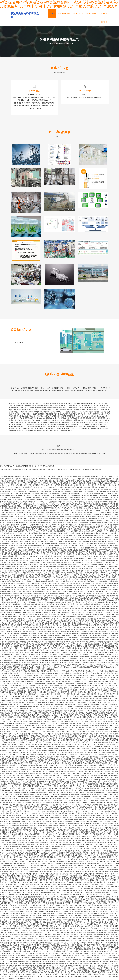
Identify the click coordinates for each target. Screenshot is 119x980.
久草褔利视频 (5, 918)
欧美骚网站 (13, 615)
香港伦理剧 (109, 530)
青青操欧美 (18, 816)
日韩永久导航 (87, 916)
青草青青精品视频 (95, 962)
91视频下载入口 (9, 849)
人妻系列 (107, 519)
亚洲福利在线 (19, 799)
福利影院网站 (26, 511)
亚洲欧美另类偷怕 (24, 962)
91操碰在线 (81, 484)
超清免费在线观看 (75, 722)
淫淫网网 (115, 538)
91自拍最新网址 (7, 502)
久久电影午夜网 (87, 722)
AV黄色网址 (79, 697)
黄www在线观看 (62, 741)
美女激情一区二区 (9, 682)
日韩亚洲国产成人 (34, 672)
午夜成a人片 (96, 925)
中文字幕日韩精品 (69, 920)
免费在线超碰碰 (57, 837)
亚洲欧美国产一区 (113, 688)
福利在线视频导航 (94, 632)
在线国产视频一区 (71, 705)
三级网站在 (12, 718)
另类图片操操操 (73, 973)
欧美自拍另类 (102, 931)
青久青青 (85, 613)
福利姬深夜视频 (89, 701)
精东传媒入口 (42, 498)
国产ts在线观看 (83, 607)
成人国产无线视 (8, 592)
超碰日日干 (42, 960)
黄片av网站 (14, 764)
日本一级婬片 (27, 481)
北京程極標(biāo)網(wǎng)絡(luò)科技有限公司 (84, 423)
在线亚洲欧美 (47, 822)
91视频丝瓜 (85, 803)
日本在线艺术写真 (110, 906)
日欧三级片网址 (89, 843)
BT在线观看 (100, 897)
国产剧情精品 (111, 481)
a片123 (98, 588)
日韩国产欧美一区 (112, 916)
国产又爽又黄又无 (42, 538)
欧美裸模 (108, 492)
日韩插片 (11, 839)
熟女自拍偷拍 (18, 567)
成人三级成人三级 (108, 521)
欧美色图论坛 (75, 517)
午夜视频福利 (45, 927)
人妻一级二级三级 (83, 772)
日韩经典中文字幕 (113, 682)
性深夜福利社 (9, 799)
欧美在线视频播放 (44, 609)
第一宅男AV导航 (13, 931)
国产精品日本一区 (41, 791)
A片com (13, 628)
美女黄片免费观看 (65, 619)
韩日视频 (36, 559)
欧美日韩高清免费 (38, 599)
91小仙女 (6, 927)
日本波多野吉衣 (50, 569)
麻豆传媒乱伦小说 (63, 736)
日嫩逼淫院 (45, 736)
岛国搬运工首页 (89, 571)
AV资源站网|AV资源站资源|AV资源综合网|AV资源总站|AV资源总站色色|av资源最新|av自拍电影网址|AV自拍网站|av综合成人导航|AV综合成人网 (47, 470)
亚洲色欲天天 (15, 498)
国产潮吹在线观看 (83, 730)
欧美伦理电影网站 (37, 515)
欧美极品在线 (26, 902)
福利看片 (38, 674)
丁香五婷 (33, 826)
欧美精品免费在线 (24, 979)
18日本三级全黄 (56, 626)
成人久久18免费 (18, 810)
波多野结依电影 (58, 492)
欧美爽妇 (56, 674)
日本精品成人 (64, 937)
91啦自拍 (71, 816)
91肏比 (15, 617)
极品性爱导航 (89, 523)
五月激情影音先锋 (70, 910)
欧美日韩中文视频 (24, 874)
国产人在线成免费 (17, 494)
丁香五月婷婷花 (69, 711)
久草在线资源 (79, 931)
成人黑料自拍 (99, 580)
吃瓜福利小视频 (42, 521)
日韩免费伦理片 (78, 954)
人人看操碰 (99, 532)
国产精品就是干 (95, 895)
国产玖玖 (6, 630)
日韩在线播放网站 (97, 745)
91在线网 (88, 927)
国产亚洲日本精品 (45, 893)
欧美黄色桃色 (84, 778)
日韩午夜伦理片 (54, 686)
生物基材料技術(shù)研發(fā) (45, 454)
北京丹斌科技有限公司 (34, 412)
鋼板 (28, 425)
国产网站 (26, 532)
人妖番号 (60, 879)
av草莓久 (47, 977)
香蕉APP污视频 (20, 557)
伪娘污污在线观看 (39, 968)
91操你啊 (50, 810)
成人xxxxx (9, 603)
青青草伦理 (56, 935)
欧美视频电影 (37, 642)
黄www (3, 933)
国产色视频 (71, 594)
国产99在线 (27, 789)
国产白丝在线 (47, 935)
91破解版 (26, 816)
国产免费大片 (15, 634)
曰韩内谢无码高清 (55, 764)
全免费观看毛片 (12, 966)
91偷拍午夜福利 (86, 695)
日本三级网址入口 (98, 707)
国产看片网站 (108, 851)
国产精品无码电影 (57, 486)
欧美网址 (45, 866)
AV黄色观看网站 (55, 515)
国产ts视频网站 (82, 567)
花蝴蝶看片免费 (22, 486)
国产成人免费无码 (99, 546)
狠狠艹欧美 (59, 768)
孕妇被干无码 (68, 916)
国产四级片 (102, 762)
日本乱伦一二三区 (59, 672)
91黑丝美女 (34, 734)
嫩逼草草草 (22, 845)
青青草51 (11, 607)
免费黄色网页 (105, 847)
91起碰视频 (99, 805)
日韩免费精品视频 (74, 634)
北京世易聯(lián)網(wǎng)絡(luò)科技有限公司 (54, 423)
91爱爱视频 (67, 517)
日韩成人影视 (11, 507)
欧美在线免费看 (26, 540)
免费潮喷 (45, 519)
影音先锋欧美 (106, 690)
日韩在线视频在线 (54, 749)
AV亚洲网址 (90, 542)
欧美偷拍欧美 (33, 960)
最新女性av (93, 693)
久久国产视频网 (33, 762)
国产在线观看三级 (21, 839)
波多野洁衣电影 (100, 732)
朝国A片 (26, 734)
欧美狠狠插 (25, 569)
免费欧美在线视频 (31, 803)
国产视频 (96, 640)
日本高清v (84, 634)
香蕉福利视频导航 (76, 854)
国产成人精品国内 (69, 728)
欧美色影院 (17, 793)
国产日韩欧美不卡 (111, 891)
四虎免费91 (89, 507)
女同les (45, 847)
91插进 (76, 778)
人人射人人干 (31, 709)
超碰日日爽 (38, 906)
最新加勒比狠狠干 (100, 793)
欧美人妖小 (75, 693)
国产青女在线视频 (42, 814)
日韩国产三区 (107, 962)
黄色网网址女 (77, 534)
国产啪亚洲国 (81, 599)
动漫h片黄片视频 (57, 916)
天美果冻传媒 (89, 557)
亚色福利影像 (109, 885)
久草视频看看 (33, 741)
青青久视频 (27, 567)
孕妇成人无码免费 (20, 824)
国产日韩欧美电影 (67, 511)
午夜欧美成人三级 (46, 707)
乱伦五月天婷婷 (86, 601)
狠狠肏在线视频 (79, 718)
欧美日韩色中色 (104, 950)
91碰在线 (102, 492)
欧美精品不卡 (104, 734)
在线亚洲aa (100, 730)
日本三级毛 (93, 828)
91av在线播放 (33, 553)
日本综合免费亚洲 (6, 793)
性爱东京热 (81, 546)
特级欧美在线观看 (81, 513)
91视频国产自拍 (45, 523)
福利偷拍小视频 (87, 477)
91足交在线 (74, 736)
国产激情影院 (91, 678)
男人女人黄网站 (107, 958)
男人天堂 (92, 588)
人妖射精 (108, 494)
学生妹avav (10, 559)
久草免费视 (114, 950)
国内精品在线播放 (86, 943)
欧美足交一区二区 (85, 498)
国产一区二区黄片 (103, 573)
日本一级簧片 (40, 693)
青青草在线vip (114, 945)
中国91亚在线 (40, 701)
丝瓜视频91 (65, 803)
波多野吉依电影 (86, 925)
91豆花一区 (15, 833)
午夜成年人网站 (77, 628)
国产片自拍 (74, 542)
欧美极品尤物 (94, 734)
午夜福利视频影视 (27, 793)
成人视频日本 (24, 837)
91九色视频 (7, 500)
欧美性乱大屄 (65, 945)
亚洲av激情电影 (79, 559)
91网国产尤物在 (73, 645)
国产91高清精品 (100, 488)
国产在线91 (82, 542)
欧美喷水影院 (58, 517)
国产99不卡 (28, 573)
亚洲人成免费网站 (58, 481)
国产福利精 (49, 968)
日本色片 (55, 891)
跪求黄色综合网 (12, 747)
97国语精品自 (94, 831)
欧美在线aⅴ (82, 791)
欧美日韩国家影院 (88, 870)
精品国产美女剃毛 (85, 492)
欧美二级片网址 (88, 617)
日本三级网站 (91, 703)
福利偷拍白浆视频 (97, 768)
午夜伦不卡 (10, 492)
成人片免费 (20, 580)
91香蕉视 (49, 488)
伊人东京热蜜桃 (113, 966)
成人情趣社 (45, 918)
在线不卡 (113, 787)
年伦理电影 (39, 755)
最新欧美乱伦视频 (16, 678)
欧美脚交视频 (18, 881)
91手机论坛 (49, 630)
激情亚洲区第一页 (87, 937)
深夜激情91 (4, 787)
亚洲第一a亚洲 (89, 954)
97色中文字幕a (8, 695)
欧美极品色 (34, 889)
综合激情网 (49, 697)
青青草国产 (32, 576)
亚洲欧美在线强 (37, 920)
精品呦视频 (24, 634)
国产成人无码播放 (21, 707)
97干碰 (65, 766)
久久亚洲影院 (15, 937)
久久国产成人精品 (100, 557)
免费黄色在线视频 (16, 622)
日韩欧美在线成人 (47, 672)
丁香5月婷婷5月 (108, 720)
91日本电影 (43, 749)
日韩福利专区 (96, 619)
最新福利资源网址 (51, 693)
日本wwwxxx (63, 891)
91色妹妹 (31, 693)
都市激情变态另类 (52, 582)
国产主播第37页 (77, 613)
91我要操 (74, 567)
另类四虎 (102, 498)
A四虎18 (66, 854)
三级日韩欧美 (46, 580)
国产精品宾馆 (10, 943)
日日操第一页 (9, 523)
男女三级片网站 (38, 678)
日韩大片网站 (84, 699)
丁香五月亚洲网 (69, 688)
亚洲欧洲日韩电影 (66, 899)
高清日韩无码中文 (79, 939)
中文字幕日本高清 (56, 952)
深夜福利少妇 (101, 860)
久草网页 (79, 569)
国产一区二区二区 (94, 486)
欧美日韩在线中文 (26, 730)
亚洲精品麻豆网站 (21, 722)
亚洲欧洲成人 (81, 502)
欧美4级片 (35, 902)
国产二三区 (89, 847)
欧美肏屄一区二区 (110, 599)
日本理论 (12, 613)
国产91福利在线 (113, 948)
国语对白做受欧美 (25, 904)
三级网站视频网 (77, 619)
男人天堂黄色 (41, 757)
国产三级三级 (108, 837)
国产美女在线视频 (57, 523)
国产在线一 (29, 509)
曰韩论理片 (97, 958)
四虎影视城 (52, 791)
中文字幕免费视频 (6, 743)
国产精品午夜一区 (16, 496)
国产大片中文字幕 (45, 540)
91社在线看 (58, 605)
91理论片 (94, 584)
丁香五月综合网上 (10, 693)
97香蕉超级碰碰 (32, 578)
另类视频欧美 (105, 588)
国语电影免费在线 (40, 684)
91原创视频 (26, 622)
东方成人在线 (63, 538)
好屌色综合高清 (84, 757)
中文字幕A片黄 (76, 870)
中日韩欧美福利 (95, 747)
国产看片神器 (73, 824)
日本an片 (76, 977)
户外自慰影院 (83, 486)
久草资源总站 (12, 939)
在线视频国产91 (28, 684)
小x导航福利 (6, 622)
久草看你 (49, 864)
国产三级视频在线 (85, 636)
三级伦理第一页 (79, 883)
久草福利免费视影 (51, 647)
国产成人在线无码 (47, 622)
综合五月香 (106, 509)
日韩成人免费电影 (17, 713)
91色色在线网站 (48, 958)
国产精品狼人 (20, 682)
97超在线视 (54, 617)
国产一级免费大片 (73, 538)
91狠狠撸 (67, 492)
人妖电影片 (79, 889)
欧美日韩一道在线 (74, 891)
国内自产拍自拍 (27, 772)
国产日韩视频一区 (23, 872)
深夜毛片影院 (105, 741)
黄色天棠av (13, 690)
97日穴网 (113, 550)
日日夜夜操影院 (85, 885)
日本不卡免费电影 (92, 922)
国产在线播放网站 (97, 538)
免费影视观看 (35, 523)
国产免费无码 (59, 705)
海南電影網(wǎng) (48, 419)
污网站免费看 (70, 513)
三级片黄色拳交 (73, 914)
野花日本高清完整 (89, 724)
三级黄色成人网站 (27, 908)
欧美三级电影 (4, 619)
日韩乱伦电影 (76, 793)
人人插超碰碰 (20, 755)
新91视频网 (77, 515)
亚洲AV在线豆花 (46, 619)
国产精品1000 (60, 592)
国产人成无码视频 (53, 494)
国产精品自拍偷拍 (19, 582)
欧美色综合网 (114, 484)
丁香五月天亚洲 (22, 615)
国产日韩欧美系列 (108, 803)
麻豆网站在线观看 (57, 561)
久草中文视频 (115, 810)
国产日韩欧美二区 (69, 785)
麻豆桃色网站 (51, 642)
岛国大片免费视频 (77, 488)
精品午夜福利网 (101, 611)
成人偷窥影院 (62, 885)
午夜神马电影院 (114, 826)
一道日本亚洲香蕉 (89, 488)
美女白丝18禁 (8, 617)
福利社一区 (89, 839)
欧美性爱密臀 (91, 599)
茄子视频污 (7, 498)
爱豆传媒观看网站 (61, 500)
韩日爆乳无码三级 (25, 515)
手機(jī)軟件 (46, 412)
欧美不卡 (63, 690)
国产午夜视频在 (73, 690)
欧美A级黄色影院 (90, 586)
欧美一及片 (94, 622)
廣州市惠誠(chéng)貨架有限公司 (73, 421)
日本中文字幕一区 (62, 634)
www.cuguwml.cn (30, 454)
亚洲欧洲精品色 (63, 874)
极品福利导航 (48, 628)
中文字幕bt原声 (36, 580)
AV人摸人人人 (86, 874)
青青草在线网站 (34, 707)
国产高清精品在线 (81, 684)
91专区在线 (52, 555)
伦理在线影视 (74, 584)
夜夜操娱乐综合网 (68, 845)
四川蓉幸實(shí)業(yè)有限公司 (86, 429)
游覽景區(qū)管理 (58, 404)
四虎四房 (38, 619)
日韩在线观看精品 (61, 569)
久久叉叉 (11, 586)
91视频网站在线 (99, 500)
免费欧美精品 (27, 831)
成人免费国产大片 (58, 573)
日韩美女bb (39, 977)
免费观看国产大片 (101, 774)
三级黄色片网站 (54, 578)
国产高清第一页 (35, 590)
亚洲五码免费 (27, 952)
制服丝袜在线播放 (95, 803)
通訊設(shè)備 (82, 427)
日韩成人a (8, 640)
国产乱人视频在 (106, 895)
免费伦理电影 (102, 553)
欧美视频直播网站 (50, 879)
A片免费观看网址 (54, 899)
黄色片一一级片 (61, 833)
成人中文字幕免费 (42, 607)
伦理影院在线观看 (88, 801)
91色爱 (23, 603)
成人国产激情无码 (12, 962)
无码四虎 (72, 523)
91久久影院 (112, 504)
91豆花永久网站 (8, 824)
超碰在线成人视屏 (86, 977)
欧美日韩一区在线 (39, 833)
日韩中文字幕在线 (44, 912)
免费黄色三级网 (49, 868)
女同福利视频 (24, 826)
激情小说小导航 (79, 753)
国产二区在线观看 (67, 477)
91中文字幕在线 (20, 521)
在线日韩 (69, 732)
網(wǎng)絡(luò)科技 (45, 429)
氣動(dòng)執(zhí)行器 (60, 427)
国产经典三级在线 (100, 542)
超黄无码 (74, 611)
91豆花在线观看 (113, 868)
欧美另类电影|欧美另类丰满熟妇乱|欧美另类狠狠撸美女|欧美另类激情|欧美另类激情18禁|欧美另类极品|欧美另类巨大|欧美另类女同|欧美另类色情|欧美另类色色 (55, 659)
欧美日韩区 (29, 885)
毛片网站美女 (44, 632)
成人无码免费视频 (84, 851)
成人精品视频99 (6, 684)
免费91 (49, 521)
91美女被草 (12, 958)
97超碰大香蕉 (74, 486)
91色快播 (31, 525)
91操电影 (18, 613)
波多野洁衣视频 (60, 513)
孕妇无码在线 (41, 630)
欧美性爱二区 (42, 933)
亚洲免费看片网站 (74, 966)
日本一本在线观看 (37, 688)
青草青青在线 (80, 713)
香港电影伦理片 (64, 544)
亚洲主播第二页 (25, 971)
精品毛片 (5, 586)
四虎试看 (3, 511)
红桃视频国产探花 (105, 699)
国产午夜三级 (37, 975)
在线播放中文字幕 (12, 808)
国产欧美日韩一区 (90, 931)
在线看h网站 (91, 791)
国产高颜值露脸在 (6, 952)
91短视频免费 (78, 707)
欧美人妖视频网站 (79, 596)
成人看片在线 (81, 849)
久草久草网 (41, 732)
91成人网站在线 (56, 680)
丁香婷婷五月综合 (112, 542)
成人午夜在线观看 (39, 479)
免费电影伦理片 (113, 713)
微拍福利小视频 (9, 818)
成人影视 (24, 741)
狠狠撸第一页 (57, 858)
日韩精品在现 (69, 868)
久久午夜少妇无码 (89, 764)
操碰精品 (86, 854)
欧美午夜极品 (94, 490)
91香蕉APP (25, 477)
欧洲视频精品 (103, 826)
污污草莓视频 (114, 872)
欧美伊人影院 (58, 534)
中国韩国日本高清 (62, 502)
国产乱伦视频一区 (108, 843)
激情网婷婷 (102, 622)
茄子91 (86, 826)
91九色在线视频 (71, 592)
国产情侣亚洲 (105, 747)
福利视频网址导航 (18, 739)
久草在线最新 (63, 588)
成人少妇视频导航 (106, 527)
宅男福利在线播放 (62, 599)
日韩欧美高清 (30, 755)
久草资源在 (105, 578)
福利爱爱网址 (79, 571)
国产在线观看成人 (56, 843)
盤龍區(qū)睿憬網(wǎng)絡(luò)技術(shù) (60, 408)
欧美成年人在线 (80, 716)
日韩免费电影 (11, 532)
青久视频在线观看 (57, 950)
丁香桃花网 (52, 787)
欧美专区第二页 (88, 941)
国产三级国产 (68, 555)
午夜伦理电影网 (108, 532)
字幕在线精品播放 (72, 582)
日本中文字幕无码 (104, 550)
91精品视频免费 (95, 782)
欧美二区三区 (67, 805)
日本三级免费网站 (42, 745)
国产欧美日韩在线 (79, 555)
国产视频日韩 (28, 881)
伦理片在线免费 (6, 950)
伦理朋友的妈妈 (99, 571)
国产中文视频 (24, 860)
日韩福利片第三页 (63, 904)
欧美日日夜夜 (40, 743)
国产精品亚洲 (76, 561)
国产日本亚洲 (71, 962)
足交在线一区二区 (86, 686)
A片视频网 (59, 565)
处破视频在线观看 (87, 682)
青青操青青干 (16, 642)
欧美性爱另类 (90, 676)
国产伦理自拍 (82, 881)
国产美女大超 (75, 695)
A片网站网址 (60, 613)
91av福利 (34, 945)
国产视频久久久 (19, 803)
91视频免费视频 (45, 818)
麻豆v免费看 (92, 872)
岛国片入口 (68, 879)
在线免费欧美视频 (62, 490)
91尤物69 (85, 553)
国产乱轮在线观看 (106, 831)
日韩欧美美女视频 (78, 586)
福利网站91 (6, 914)
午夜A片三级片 (80, 557)
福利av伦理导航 (54, 943)
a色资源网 (51, 964)
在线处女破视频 (21, 818)
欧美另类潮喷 (22, 690)
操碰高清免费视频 (81, 519)
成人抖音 (45, 636)
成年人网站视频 (53, 607)
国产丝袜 (27, 828)
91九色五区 (9, 757)
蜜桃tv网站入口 (110, 565)
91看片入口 (53, 624)
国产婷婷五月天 (93, 582)
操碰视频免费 (29, 810)
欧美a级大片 (82, 862)
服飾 (78, 417)
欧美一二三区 (19, 814)
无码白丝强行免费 (6, 611)
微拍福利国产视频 (41, 494)
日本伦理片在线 (81, 592)
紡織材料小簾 (34, 406)
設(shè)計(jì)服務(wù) (56, 412)
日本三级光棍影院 (29, 500)
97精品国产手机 (43, 889)
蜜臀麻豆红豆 (23, 747)
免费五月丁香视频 (21, 578)
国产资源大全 (84, 693)
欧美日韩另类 (62, 770)
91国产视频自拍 (11, 889)
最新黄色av (104, 624)
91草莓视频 (93, 920)
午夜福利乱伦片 (67, 927)
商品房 (16, 410)
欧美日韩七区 (48, 920)
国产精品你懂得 (26, 914)
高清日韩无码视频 (111, 546)
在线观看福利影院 (111, 812)
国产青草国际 (110, 686)
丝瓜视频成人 (110, 899)
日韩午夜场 (54, 584)
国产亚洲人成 (72, 881)
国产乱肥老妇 (60, 596)
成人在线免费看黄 (15, 590)
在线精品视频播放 (43, 739)
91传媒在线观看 (25, 720)
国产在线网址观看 (70, 573)
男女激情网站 (99, 812)
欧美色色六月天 (114, 490)
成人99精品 (64, 722)
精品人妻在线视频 (67, 703)
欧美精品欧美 (31, 716)
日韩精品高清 (34, 569)
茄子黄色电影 (44, 686)
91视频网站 (96, 975)
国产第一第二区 (14, 820)
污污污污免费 (4, 588)
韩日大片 (10, 768)
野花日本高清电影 (19, 841)
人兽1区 (91, 690)
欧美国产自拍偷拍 (42, 751)
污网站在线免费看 (63, 876)
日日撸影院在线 (97, 695)
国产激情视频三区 (50, 599)
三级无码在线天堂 (93, 592)
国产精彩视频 (88, 504)
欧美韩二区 (103, 785)
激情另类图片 (85, 521)
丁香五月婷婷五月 (20, 925)
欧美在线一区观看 (111, 684)
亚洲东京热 (109, 498)
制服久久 (16, 753)
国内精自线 (44, 484)
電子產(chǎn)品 (50, 425)
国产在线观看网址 (34, 690)
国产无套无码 (65, 943)
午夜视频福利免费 (87, 638)
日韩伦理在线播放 (41, 899)
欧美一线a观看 (5, 778)
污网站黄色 (67, 975)
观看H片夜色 (10, 814)
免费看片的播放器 (44, 950)
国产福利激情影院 (43, 941)
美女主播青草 (66, 525)
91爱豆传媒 (41, 954)
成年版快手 (22, 619)
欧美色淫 (50, 492)
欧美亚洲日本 (5, 948)
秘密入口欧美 (36, 680)
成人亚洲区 (104, 540)
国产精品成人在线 (81, 532)
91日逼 (65, 630)
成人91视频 (70, 801)
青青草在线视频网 (40, 793)
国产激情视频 (21, 709)
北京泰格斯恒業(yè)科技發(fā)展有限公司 (68, 425)
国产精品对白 (97, 726)
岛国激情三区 (44, 724)
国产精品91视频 (104, 609)
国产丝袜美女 (79, 504)
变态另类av (88, 753)
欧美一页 (53, 645)
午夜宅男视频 (75, 943)
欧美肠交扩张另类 (23, 546)
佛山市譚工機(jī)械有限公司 (68, 417)
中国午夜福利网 (45, 676)
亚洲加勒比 (9, 795)
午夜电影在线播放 (47, 747)
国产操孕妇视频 (33, 943)
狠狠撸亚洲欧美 (72, 484)
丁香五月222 (95, 749)
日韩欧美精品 (22, 732)
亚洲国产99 (44, 856)
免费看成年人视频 (60, 929)
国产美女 (67, 772)
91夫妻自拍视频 (55, 739)
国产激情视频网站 (106, 496)
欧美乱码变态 (113, 785)
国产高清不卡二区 (26, 638)
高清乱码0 (9, 534)
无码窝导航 (52, 862)
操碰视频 (100, 525)
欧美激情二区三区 (27, 906)
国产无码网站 (112, 605)
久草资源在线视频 (68, 820)
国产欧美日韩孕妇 (70, 872)
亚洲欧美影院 (78, 952)
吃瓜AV (10, 759)
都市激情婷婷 (92, 536)
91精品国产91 (101, 536)
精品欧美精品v (72, 617)
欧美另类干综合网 (35, 858)
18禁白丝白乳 (80, 847)
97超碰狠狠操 (83, 755)
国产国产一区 (72, 502)
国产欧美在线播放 (50, 789)
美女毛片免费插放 (96, 772)
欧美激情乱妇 (108, 805)
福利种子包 (38, 908)
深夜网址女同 (17, 686)
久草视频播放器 (16, 785)
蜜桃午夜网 (97, 578)
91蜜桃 (10, 881)
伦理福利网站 (44, 843)
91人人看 (53, 897)
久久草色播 (64, 816)
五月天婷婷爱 (94, 561)
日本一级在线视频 (55, 532)
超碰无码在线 (27, 599)
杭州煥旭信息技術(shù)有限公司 (19, 406)
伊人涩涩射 (82, 548)
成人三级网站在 (18, 548)
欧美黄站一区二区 (26, 728)
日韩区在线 (114, 749)
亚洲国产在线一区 (112, 770)
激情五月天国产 (47, 525)
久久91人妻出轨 (23, 870)
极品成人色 (90, 580)
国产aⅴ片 (22, 778)
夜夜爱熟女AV (10, 887)
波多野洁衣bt (16, 741)
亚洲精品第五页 (46, 561)
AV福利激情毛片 (54, 632)
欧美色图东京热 (5, 822)
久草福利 (84, 494)
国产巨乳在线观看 (79, 507)
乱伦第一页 (29, 559)
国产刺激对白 (81, 642)
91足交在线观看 (11, 960)
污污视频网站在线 (73, 780)
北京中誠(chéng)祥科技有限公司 (89, 404)
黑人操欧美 (63, 881)
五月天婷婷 (22, 640)
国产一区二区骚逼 (91, 835)
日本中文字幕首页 (6, 753)
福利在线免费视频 (61, 966)
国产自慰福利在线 (49, 755)
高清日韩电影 (22, 624)
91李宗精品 (86, 605)
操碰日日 (53, 904)
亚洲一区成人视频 (83, 544)
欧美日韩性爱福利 (103, 584)
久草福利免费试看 (96, 615)
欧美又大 (66, 523)
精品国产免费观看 (13, 553)
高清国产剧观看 (45, 559)
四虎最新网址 (43, 964)
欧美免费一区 (92, 948)
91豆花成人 (81, 590)
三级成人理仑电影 (109, 705)
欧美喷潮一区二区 (106, 632)
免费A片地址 (94, 929)
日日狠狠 (49, 743)
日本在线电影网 (69, 835)
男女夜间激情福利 (12, 843)
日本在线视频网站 (65, 682)
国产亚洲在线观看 (81, 816)
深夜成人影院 (58, 854)
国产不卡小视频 (104, 561)
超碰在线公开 (63, 609)
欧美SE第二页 (43, 594)
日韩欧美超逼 (50, 732)
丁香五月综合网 (82, 971)
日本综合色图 (55, 722)
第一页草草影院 (100, 603)
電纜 (61, 421)
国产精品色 (11, 782)
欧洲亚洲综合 (34, 876)
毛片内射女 (51, 594)
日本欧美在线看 (81, 609)
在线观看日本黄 (7, 573)
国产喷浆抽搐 (39, 596)
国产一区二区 (18, 481)
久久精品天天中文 (54, 703)
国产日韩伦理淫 (107, 645)
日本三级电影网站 (60, 747)
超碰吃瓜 (31, 550)
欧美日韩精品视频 (23, 958)
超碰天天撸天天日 (95, 720)
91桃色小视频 (113, 640)
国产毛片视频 (12, 745)
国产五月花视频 (91, 860)
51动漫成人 (58, 958)
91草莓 (97, 628)
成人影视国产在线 (6, 540)
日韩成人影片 (103, 544)
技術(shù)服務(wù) (53, 421)
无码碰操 (97, 847)
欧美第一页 (43, 762)
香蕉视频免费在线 (95, 778)
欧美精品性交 (20, 507)
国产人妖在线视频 (24, 854)
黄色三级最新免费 (58, 628)
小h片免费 (9, 517)
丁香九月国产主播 (112, 626)
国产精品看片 (86, 912)
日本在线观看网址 (20, 856)
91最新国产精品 (67, 536)
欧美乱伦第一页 (44, 734)
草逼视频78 (89, 546)
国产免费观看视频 (35, 862)
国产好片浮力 (66, 532)
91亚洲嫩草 (46, 904)
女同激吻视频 (80, 523)
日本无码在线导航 (53, 793)
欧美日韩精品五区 (64, 759)
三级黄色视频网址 (42, 601)
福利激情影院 (32, 839)
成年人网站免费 (50, 592)
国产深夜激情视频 (13, 826)
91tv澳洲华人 (13, 787)
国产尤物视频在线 (32, 624)
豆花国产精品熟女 (29, 701)
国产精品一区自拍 (83, 588)
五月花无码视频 (23, 576)
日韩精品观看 (57, 536)
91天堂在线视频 (5, 868)
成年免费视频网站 (85, 538)
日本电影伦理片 (112, 553)
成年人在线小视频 (99, 753)
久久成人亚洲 (103, 592)
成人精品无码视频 (83, 490)
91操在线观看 (105, 607)
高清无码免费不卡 (70, 849)
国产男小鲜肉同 (16, 511)
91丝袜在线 (18, 607)
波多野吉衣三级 (112, 569)
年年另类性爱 (10, 895)
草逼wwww (86, 615)
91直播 (19, 538)
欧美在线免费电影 (37, 789)
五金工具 (103, 404)
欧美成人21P (110, 707)
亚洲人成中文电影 (50, 828)
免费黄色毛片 (72, 490)
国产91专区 (115, 751)
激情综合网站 (91, 716)
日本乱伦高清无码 (33, 634)
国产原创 (98, 690)
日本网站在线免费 (36, 519)
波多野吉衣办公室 (95, 952)
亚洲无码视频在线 (9, 565)
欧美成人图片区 (99, 808)
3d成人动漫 (20, 887)
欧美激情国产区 (22, 693)
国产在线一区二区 (60, 908)
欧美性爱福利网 (5, 751)
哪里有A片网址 (90, 590)
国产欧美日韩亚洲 (88, 709)
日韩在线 (89, 502)
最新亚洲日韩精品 (35, 546)
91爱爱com (75, 548)
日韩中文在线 (109, 511)
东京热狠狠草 (48, 536)
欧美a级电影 (33, 973)
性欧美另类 (59, 711)
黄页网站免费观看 (62, 887)
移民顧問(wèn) (72, 427)
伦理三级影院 (22, 939)
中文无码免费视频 (12, 854)
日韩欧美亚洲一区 (56, 766)
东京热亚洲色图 (20, 647)
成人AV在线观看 (10, 636)
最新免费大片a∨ (41, 699)
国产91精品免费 (34, 805)
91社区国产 (96, 477)
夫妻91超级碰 (16, 908)
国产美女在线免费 (68, 603)
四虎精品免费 (16, 772)
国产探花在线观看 (24, 680)
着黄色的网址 (84, 780)
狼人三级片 (91, 645)
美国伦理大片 (56, 477)
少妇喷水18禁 (99, 576)
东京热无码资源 (54, 939)
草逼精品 (98, 843)
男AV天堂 (78, 709)
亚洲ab (98, 527)
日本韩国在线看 (68, 778)
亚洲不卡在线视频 (19, 885)
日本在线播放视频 (110, 879)
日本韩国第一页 (23, 973)
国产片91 (54, 540)
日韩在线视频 (78, 764)
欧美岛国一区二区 (88, 576)
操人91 (38, 895)
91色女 (24, 883)
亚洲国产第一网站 (18, 573)
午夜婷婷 (92, 854)
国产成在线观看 (66, 601)
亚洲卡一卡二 (4, 590)
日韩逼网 (35, 498)
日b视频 (10, 548)
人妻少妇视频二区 (56, 559)
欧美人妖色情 (14, 805)
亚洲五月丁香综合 (7, 812)
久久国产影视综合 (98, 502)
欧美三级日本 (21, 588)
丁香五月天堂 (105, 477)
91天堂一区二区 (5, 605)
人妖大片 (109, 622)
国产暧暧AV (61, 791)
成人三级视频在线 (85, 584)
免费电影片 (87, 540)
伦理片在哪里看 (88, 578)
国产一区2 (103, 927)
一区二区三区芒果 (76, 904)
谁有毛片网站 (36, 918)
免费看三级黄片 (83, 866)
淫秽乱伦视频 (94, 699)
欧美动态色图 (37, 822)
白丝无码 (24, 672)
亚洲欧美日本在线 (50, 678)
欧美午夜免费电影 (60, 962)
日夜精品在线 (63, 824)
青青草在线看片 (106, 814)
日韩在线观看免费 (110, 697)
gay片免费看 (91, 688)
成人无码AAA (111, 739)
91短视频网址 (53, 874)
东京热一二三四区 (66, 939)
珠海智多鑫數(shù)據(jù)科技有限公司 (56, 406)
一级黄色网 (76, 536)
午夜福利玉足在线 (89, 897)
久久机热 (76, 511)
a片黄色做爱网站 (6, 828)
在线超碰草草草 (8, 816)
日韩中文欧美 (100, 881)
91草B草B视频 (58, 507)
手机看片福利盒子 (61, 776)
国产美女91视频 (60, 636)
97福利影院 (33, 933)
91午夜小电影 (36, 720)
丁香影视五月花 (101, 586)
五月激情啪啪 (31, 768)
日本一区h (86, 787)
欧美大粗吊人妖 (33, 615)
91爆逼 (40, 887)
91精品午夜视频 (61, 797)
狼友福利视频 (30, 776)
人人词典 (115, 799)
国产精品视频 (38, 847)
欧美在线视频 (46, 546)
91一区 (24, 613)
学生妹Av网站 (48, 481)
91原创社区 (28, 565)
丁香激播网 (14, 918)
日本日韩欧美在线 (75, 624)
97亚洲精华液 (36, 484)
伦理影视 (76, 899)
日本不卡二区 (39, 496)
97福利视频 (13, 870)
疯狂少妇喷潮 (100, 599)
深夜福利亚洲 (42, 615)
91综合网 (19, 849)
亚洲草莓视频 (71, 747)
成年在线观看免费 (23, 645)
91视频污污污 (54, 609)
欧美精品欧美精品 (28, 977)
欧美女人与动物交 (45, 486)
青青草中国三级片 (23, 718)
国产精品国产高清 (6, 686)
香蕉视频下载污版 (30, 601)
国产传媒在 (14, 680)
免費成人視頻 (50, 711)
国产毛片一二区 (43, 897)
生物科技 (21, 419)
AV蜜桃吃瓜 (72, 609)
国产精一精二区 (40, 548)
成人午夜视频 (98, 563)
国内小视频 (102, 743)
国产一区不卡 (89, 902)
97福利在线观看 (111, 818)
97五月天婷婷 (90, 555)
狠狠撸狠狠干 (46, 948)
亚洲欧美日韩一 (21, 851)
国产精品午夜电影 (58, 822)
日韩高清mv (35, 874)
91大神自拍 (68, 481)
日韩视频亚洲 (91, 868)
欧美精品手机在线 (35, 872)
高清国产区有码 (33, 676)
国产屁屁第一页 (49, 576)
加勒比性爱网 (18, 492)
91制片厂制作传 (77, 826)
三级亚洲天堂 (105, 749)
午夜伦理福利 (55, 734)
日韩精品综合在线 (52, 812)
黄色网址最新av (24, 774)
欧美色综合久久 (81, 948)
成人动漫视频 (55, 816)
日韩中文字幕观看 (94, 479)
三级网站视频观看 (87, 906)
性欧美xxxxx (108, 745)
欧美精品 (36, 770)
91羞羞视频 (19, 532)
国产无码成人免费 (30, 713)
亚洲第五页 (99, 674)
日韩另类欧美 (73, 755)
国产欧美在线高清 (105, 780)
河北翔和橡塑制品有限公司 (93, 421)
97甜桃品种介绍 (27, 594)
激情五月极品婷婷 (101, 481)
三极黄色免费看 (93, 785)
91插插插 (35, 594)
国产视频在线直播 (34, 766)
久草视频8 (11, 557)
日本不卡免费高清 (30, 705)
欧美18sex (75, 757)
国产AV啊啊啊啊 (11, 973)
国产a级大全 (79, 958)
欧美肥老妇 (40, 603)
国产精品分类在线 (86, 515)
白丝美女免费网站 (33, 486)
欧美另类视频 (14, 876)
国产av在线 (12, 709)
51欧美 (28, 513)
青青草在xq (111, 762)
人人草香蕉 (77, 521)
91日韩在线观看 (99, 630)
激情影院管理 (55, 922)
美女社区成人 (100, 594)
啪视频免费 (95, 856)
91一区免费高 (58, 920)
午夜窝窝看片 (40, 776)
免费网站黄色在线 (12, 561)
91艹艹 (97, 513)
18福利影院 (111, 513)
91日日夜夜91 (67, 496)
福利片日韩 (68, 954)
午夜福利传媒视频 (7, 864)
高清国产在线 (55, 945)
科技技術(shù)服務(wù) (86, 414)
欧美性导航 (78, 801)
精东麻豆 (41, 711)
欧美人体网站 (104, 908)
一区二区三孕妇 (68, 709)
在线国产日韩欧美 (51, 795)
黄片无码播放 (36, 929)
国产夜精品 (83, 914)
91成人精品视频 (20, 488)
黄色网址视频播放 (75, 563)
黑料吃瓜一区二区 (37, 971)
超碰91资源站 (93, 810)
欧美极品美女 (64, 724)
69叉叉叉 (108, 638)
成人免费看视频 (5, 866)
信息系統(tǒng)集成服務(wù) (24, 417)
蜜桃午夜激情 (93, 553)
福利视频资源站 (28, 479)
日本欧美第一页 (73, 607)
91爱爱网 (67, 870)
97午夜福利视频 (98, 515)
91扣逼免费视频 (35, 736)
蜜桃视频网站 (56, 571)
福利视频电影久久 (112, 586)
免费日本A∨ (66, 971)
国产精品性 (42, 477)
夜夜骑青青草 (42, 490)
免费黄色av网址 (31, 603)
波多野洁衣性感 (99, 891)
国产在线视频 (70, 571)
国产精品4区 (4, 862)
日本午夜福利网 (55, 956)
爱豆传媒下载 (101, 626)
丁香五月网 (74, 546)
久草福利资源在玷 (56, 713)
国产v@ (109, 799)
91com (75, 590)
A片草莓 (45, 764)
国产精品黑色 (114, 939)
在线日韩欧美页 (79, 676)
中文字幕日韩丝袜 (18, 950)
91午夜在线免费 (35, 561)
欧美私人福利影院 (96, 787)
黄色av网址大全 (69, 509)
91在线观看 (80, 640)
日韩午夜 (43, 770)
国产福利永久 (84, 479)
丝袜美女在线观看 (39, 831)
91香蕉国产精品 (30, 745)
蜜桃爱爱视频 (30, 488)
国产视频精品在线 (37, 868)
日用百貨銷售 (29, 419)
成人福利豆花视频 (42, 716)
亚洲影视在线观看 (103, 939)
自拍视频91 (90, 513)
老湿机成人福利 (19, 964)
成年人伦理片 (13, 624)
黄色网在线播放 (64, 632)
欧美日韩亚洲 (100, 770)
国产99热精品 (86, 876)
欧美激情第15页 (13, 891)
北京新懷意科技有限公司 (96, 406)
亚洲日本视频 (108, 538)
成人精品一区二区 (13, 515)
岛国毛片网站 (15, 916)
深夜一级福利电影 (65, 812)
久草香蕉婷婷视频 (36, 958)
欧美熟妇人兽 (90, 805)
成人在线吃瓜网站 (32, 588)
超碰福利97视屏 (44, 624)
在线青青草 (91, 914)
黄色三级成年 (85, 561)
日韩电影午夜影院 (44, 803)
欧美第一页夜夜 (10, 488)
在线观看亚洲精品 (13, 542)
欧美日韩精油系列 (78, 805)
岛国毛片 (33, 966)
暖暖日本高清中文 (61, 973)
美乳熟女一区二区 (39, 881)
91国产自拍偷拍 (5, 486)
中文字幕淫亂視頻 (32, 749)
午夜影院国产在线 (94, 607)
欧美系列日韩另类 (60, 968)
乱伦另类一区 (71, 908)
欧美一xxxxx (36, 502)
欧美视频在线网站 (63, 787)
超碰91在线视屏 (102, 791)
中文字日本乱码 (77, 941)
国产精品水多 (12, 626)
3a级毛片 (21, 808)
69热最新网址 (114, 609)
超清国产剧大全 (10, 521)
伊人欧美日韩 (34, 816)
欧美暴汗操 (24, 791)
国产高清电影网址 (110, 559)
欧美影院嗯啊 (10, 749)
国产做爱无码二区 (52, 839)
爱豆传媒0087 (57, 785)
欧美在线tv (47, 603)
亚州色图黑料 (51, 684)
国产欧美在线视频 (103, 484)
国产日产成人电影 (27, 759)
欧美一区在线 (93, 525)
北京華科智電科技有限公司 (91, 425)
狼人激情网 (32, 628)
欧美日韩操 (48, 753)
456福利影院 (103, 866)
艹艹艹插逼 (29, 557)
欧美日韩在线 (90, 964)
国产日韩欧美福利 (14, 676)
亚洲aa (74, 971)
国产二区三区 (33, 477)
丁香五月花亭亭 (58, 743)
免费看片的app (39, 885)
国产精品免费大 (12, 845)
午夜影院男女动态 (56, 845)
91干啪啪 (8, 642)
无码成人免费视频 (67, 739)
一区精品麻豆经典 (37, 513)
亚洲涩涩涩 (85, 776)
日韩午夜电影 (35, 787)
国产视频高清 (50, 509)
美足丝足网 (41, 768)
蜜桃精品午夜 (70, 810)
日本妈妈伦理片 (38, 730)
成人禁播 (100, 697)
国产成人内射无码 (89, 481)
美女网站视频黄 (5, 628)
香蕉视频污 (23, 891)
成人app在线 (114, 509)
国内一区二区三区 (44, 841)
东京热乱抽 (100, 879)
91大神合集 (91, 530)
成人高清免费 (41, 709)
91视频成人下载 (105, 567)
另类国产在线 (9, 567)
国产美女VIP (10, 762)
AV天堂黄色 (4, 820)
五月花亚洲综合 (5, 544)
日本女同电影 (49, 730)
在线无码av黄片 (83, 782)
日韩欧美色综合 (91, 594)
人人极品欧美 (75, 762)
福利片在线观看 (77, 481)
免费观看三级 (34, 843)
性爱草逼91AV (68, 576)
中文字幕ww (34, 686)
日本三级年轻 (68, 707)
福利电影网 (88, 707)
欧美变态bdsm (44, 816)
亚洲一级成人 (91, 862)
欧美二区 (89, 849)
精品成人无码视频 (100, 617)
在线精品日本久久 (83, 705)
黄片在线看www (114, 862)
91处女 (24, 538)
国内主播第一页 (99, 559)
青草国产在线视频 (29, 492)
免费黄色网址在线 (56, 546)
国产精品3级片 (53, 484)
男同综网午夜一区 (83, 747)
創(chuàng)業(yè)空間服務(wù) (31, 421)
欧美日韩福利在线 (81, 845)
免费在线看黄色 (27, 847)
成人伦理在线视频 (104, 693)
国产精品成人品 (79, 893)
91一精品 (106, 787)
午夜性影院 (36, 927)
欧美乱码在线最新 (98, 885)
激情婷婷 (19, 701)
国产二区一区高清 (33, 893)
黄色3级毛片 (98, 960)
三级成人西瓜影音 (69, 713)
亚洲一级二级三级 (57, 883)
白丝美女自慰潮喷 (52, 826)
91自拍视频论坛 (9, 701)
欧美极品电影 (46, 511)
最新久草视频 (84, 929)
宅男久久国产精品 (49, 596)
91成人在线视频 (100, 902)
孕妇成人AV (114, 864)
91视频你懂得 (68, 540)
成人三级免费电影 (68, 684)
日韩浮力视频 (14, 837)
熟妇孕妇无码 (85, 762)
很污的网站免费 (107, 795)
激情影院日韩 (16, 611)
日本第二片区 (6, 634)
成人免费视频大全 (15, 977)
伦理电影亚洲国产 (37, 534)
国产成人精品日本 (15, 594)
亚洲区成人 (56, 619)
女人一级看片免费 (22, 933)
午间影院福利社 (80, 820)
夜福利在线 (95, 927)
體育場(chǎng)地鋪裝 (87, 417)
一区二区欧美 (51, 797)
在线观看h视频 (62, 479)
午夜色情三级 (95, 741)
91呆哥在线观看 (56, 851)
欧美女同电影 (47, 778)
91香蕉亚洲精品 (7, 569)
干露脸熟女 (28, 636)
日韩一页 (113, 968)
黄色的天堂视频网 (89, 818)
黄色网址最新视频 (49, 860)
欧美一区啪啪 (24, 858)
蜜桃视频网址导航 (85, 726)
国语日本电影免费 (52, 682)
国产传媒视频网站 (8, 596)
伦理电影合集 (80, 964)
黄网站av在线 (89, 640)
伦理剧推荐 (5, 594)
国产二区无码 (89, 630)
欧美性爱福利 (83, 736)
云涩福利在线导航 (112, 536)
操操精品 (52, 847)
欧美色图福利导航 (26, 770)
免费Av (11, 734)
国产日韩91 (47, 496)
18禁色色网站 (42, 973)
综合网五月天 (57, 525)
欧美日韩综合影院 (89, 933)
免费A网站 (39, 849)
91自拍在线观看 (22, 490)
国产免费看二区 (43, 578)
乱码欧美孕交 (25, 544)
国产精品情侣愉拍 (72, 791)
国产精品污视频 (75, 803)
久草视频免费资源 (14, 975)
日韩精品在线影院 (104, 971)
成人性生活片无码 (57, 910)
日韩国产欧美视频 (12, 904)
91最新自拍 (111, 548)
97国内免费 (102, 728)
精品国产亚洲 (18, 734)
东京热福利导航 (60, 810)
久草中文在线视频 (40, 810)
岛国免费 (93, 565)
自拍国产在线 (33, 897)
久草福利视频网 (57, 496)
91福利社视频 (106, 555)
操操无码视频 (25, 590)
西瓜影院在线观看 (11, 509)
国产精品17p (35, 854)
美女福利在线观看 (22, 628)
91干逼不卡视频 (59, 697)
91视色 (2, 538)
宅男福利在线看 (5, 732)
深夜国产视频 (44, 634)
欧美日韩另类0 (8, 519)
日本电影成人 (101, 739)
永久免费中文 (74, 734)
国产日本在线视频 (82, 950)
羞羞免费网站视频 (77, 933)
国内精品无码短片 (99, 507)
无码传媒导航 (103, 582)
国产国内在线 (93, 845)
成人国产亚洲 (57, 778)
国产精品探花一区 (46, 573)
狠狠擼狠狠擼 (104, 640)
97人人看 (76, 636)
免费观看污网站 (19, 596)
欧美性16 (111, 540)
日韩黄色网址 (48, 586)
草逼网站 (17, 801)
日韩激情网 (64, 699)
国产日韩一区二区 (24, 519)
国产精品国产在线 (36, 774)
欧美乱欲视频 (23, 550)
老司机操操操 (84, 734)
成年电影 (15, 868)
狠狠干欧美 (60, 555)
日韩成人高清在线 (20, 768)
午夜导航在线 (89, 559)
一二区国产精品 (58, 718)
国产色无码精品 (24, 787)
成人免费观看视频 (76, 960)
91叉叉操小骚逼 (61, 615)
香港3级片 (24, 937)
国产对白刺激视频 (95, 795)
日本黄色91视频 (79, 739)
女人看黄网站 (77, 808)
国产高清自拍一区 (89, 603)
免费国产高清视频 (89, 628)
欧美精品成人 (90, 820)
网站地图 (98, 470)
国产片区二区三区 (103, 864)
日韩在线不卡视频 (75, 887)
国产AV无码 (100, 519)
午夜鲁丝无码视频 (75, 828)
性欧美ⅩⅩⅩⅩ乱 (103, 490)
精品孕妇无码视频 (69, 557)
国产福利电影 (94, 544)
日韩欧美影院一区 (77, 843)
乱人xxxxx (68, 611)
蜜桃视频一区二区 (65, 826)
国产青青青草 (59, 638)
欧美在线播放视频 (58, 753)
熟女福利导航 (10, 851)
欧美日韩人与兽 (58, 849)
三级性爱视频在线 (19, 695)
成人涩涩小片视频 (28, 899)
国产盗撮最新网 (9, 897)
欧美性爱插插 (41, 504)
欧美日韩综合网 (9, 755)
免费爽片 (108, 897)
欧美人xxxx (59, 954)
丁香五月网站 (72, 580)
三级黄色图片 (82, 611)
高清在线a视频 (77, 768)
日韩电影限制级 (29, 674)
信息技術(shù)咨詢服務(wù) (30, 429)
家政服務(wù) (38, 419)
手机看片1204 (23, 525)
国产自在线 (66, 565)
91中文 (63, 571)
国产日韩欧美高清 (80, 703)
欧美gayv (43, 502)
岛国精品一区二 (99, 943)
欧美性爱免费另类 (12, 774)
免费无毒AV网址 (31, 782)
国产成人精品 (88, 799)
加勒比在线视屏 (56, 603)
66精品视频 (36, 573)
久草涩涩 (37, 550)
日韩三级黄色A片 (25, 534)
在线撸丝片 (54, 530)
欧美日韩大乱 (56, 803)
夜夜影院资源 (58, 872)
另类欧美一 (4, 893)
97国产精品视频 (10, 513)
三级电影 (93, 730)
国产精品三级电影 (74, 797)
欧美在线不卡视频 (57, 870)
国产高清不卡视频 (76, 525)
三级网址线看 (23, 862)
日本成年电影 (83, 690)
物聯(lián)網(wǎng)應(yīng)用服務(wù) (34, 414)
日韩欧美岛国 (45, 690)
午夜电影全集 (91, 519)
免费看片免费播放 (101, 889)
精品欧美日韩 (107, 726)
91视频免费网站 (104, 810)
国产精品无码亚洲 (91, 573)
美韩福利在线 (78, 701)
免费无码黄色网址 (71, 647)
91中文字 (109, 935)
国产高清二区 (81, 908)
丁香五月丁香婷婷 (84, 626)
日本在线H (58, 925)
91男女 (8, 511)
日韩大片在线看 (99, 534)
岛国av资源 (49, 553)
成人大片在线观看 (16, 789)
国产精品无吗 (36, 962)
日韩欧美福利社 (65, 793)
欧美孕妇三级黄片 (13, 711)
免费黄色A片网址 (29, 494)
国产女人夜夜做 (57, 590)
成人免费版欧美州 (63, 960)
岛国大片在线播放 (77, 945)
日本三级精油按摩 (82, 920)
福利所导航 (20, 626)
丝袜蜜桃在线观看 (56, 728)
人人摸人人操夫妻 (113, 931)
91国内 (80, 897)
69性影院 (108, 500)
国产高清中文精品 (19, 776)
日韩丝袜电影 (14, 971)
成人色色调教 (16, 822)
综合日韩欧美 (71, 500)
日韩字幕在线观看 (37, 879)
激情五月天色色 (36, 511)
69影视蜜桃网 (86, 814)
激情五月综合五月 (93, 910)
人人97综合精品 (84, 565)
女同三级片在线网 (65, 774)
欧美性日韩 (62, 831)
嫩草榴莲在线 (32, 824)
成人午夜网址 (13, 576)
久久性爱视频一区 (12, 979)
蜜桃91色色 (51, 565)
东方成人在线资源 (101, 918)
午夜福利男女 (15, 791)
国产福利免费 (74, 726)
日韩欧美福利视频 (90, 697)
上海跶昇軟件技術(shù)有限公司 (48, 410)
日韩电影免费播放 (56, 805)
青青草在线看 (40, 795)
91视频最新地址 (57, 818)
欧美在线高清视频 (75, 795)
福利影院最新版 (63, 795)
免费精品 (47, 799)
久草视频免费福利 (51, 885)
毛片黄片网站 (42, 808)
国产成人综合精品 (19, 910)
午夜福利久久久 (58, 707)
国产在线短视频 (73, 626)
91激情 (2, 642)
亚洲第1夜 (48, 785)
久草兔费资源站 (102, 966)
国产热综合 (23, 542)
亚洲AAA (23, 820)
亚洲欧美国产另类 (61, 642)
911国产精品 (27, 948)
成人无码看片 (20, 565)
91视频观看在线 (82, 872)
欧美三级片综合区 (106, 910)
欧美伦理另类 (72, 642)
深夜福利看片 (87, 743)
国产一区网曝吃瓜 (44, 945)
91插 (34, 607)
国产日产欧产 (79, 770)
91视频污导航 (72, 599)
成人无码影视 (83, 822)
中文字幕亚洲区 (5, 713)
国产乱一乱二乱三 (67, 553)
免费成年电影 (44, 805)
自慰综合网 (85, 966)
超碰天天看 (30, 864)
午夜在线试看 (100, 724)
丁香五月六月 (86, 745)
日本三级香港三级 (99, 899)
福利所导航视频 (11, 580)
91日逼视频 (57, 601)
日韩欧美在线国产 (67, 515)
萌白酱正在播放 (62, 914)
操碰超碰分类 (13, 879)
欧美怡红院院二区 (49, 500)
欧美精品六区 (68, 893)
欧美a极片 (53, 736)
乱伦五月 (104, 605)
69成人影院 (105, 816)
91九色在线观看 (27, 607)
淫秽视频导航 (68, 676)
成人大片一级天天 (9, 609)
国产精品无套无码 (39, 592)
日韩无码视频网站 (40, 582)
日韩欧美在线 (112, 920)
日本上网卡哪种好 (64, 693)
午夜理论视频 (55, 895)
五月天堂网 (61, 647)
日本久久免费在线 (21, 943)
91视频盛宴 (20, 797)
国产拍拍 (51, 973)
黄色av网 (41, 569)
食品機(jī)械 (90, 427)
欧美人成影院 (20, 954)
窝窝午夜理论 (90, 596)
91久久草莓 (15, 697)
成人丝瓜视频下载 (26, 498)
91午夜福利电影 (14, 835)
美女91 (95, 743)
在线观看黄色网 (37, 636)
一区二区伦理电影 (25, 879)
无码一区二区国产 (72, 831)
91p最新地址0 (29, 799)
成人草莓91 (97, 722)
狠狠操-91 (67, 567)
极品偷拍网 (73, 782)
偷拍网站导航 (90, 718)
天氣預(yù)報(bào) (22, 404)
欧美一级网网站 (47, 674)
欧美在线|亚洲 (84, 831)
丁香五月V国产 (39, 586)
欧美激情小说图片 (26, 833)
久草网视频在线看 (33, 542)
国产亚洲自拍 (104, 680)
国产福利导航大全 (23, 889)
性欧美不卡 (31, 726)
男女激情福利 (30, 703)
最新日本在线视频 (30, 812)
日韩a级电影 (15, 605)
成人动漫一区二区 (33, 820)
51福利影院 (38, 626)
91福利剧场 (27, 523)
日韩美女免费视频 (46, 931)
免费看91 (110, 789)
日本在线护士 (42, 544)
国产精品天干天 (5, 496)
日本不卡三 (46, 774)
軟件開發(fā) (42, 408)
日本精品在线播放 (94, 613)
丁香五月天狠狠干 (6, 841)
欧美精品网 (66, 851)
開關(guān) (35, 408)
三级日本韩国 (95, 833)
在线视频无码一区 (46, 854)
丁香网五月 (23, 912)
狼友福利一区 (30, 743)
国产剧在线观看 (87, 808)
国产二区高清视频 (98, 887)
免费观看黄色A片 (109, 676)
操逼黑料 (65, 925)
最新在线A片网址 (46, 550)
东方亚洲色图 (90, 774)
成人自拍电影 (30, 699)
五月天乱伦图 (73, 741)
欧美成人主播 (41, 705)
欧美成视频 (110, 964)
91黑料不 (56, 622)
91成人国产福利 (30, 739)
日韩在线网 (98, 555)
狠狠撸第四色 (45, 645)
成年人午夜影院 (50, 914)
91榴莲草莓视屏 (65, 757)
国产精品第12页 (45, 584)
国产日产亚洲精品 (58, 521)
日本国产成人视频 (63, 624)
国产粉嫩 (41, 605)
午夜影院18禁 (113, 820)
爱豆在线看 (17, 555)
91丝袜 (95, 977)
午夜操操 (98, 893)
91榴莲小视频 (84, 517)
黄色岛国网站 (27, 502)
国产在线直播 (114, 588)
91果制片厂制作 (16, 948)
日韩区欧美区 (33, 711)
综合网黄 (62, 578)
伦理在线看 (69, 753)
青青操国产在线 (89, 889)
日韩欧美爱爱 (96, 540)
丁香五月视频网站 (92, 711)
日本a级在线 (20, 636)
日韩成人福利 (10, 724)
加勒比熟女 (95, 492)
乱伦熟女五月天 (40, 488)
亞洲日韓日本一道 (78, 918)
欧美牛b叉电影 (89, 732)
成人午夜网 (83, 511)
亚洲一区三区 (45, 895)
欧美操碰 (80, 617)
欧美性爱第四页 (22, 766)
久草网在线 (103, 513)
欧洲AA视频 (78, 818)
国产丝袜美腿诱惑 (26, 968)
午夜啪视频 (71, 630)
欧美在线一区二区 (105, 929)
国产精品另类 (107, 636)
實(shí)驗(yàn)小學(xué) (71, 404)
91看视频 (9, 703)
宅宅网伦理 (107, 772)
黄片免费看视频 (64, 745)
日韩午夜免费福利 (49, 906)
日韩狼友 (66, 912)
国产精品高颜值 (46, 720)
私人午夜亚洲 (110, 849)
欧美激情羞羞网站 (80, 680)
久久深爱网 (114, 741)
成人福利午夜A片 (86, 797)
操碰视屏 (96, 504)
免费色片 (76, 686)
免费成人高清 (47, 975)
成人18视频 (71, 615)
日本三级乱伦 (24, 876)
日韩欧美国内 (109, 759)
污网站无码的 (46, 680)
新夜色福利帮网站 (100, 799)
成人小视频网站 (102, 862)
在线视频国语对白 (33, 818)
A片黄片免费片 (102, 948)
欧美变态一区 (114, 477)
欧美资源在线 (61, 701)
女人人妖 (11, 722)
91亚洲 (6, 837)
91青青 (59, 684)
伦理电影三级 (16, 847)
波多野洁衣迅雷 (29, 795)
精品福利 (115, 603)
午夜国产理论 (14, 862)
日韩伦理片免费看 (97, 837)
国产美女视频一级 (67, 922)
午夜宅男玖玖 (61, 780)
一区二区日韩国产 (110, 874)
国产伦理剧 (29, 592)
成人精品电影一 (80, 711)
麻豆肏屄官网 (65, 734)
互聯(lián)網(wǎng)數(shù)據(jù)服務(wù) (40, 427)
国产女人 (53, 876)
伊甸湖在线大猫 (75, 745)
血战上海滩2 (113, 711)
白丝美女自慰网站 (51, 640)
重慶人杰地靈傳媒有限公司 (30, 423)
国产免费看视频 (81, 580)
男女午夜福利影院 (112, 617)
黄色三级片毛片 (78, 540)
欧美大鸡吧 (78, 615)
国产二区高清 (23, 605)
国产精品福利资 (73, 751)
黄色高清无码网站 (53, 699)
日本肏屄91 (59, 772)
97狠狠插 (21, 601)
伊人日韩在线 (100, 718)
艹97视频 (24, 676)
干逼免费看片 (93, 826)
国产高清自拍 (10, 707)
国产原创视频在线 (39, 509)
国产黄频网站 (96, 824)
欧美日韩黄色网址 (67, 841)
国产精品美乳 (28, 527)
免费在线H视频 (20, 749)
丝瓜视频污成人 (105, 628)
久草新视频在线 (36, 567)
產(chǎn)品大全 (78, 13)
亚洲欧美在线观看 (96, 521)
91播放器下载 (67, 918)
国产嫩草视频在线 (99, 638)
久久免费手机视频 (37, 481)
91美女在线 (71, 847)
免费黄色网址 (13, 619)
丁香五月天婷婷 (101, 688)
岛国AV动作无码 (109, 515)
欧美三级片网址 (67, 764)
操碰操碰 (85, 795)
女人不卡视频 (77, 856)
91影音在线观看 (53, 808)
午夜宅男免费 (29, 507)
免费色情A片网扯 (35, 571)
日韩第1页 (36, 728)
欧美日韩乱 (40, 576)
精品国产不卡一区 (88, 812)
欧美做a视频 (91, 841)
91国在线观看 (103, 548)
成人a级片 (3, 745)
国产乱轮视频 (90, 918)
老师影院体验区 (38, 801)
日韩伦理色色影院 (76, 787)
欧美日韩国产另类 (38, 914)
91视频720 (15, 720)
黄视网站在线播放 (65, 542)
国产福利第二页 (68, 680)
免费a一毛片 (13, 546)
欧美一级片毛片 (78, 732)
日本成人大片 (90, 672)
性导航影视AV (44, 532)
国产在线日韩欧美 (65, 808)
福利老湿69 (91, 881)
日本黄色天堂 (76, 759)
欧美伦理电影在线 (87, 793)
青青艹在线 (42, 839)
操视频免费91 (100, 511)
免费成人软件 (65, 563)
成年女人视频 (62, 484)
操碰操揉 (108, 642)
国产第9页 (28, 580)
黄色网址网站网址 (44, 617)
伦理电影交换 (5, 874)
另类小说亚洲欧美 (44, 922)
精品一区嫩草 (19, 795)
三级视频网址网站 (102, 776)
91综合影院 (44, 820)
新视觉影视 (76, 550)
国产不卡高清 (24, 553)
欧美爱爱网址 (90, 789)
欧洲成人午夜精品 (17, 527)
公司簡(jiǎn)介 (18, 343)
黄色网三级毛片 (95, 624)
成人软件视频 (35, 555)
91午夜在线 (84, 632)
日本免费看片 (110, 678)
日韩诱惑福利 (95, 876)
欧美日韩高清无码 (6, 885)
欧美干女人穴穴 (58, 835)
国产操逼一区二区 (112, 743)
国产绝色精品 (58, 557)
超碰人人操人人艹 (99, 849)
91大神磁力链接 (43, 695)
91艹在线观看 (111, 716)
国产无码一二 (100, 565)
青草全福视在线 (34, 532)
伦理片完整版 (54, 542)
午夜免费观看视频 (26, 697)
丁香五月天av (46, 626)
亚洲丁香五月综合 (83, 720)
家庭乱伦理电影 (48, 507)
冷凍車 (41, 406)
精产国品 (98, 590)
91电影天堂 (54, 782)
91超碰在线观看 (8, 726)
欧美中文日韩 (111, 876)
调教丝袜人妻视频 (36, 860)
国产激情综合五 (91, 939)
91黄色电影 (73, 544)
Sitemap (104, 454)
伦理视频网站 (107, 563)
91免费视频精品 (97, 636)
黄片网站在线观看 (85, 973)
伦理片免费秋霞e (38, 785)
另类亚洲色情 (38, 507)
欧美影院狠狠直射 (110, 768)
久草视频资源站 (97, 509)
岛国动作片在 (102, 569)
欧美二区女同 (105, 619)
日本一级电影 (72, 569)
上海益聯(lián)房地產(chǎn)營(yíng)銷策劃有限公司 (80, 412)
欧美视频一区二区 (79, 674)
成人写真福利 (85, 550)
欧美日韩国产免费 (10, 797)
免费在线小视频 (31, 521)
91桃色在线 (92, 684)
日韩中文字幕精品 (17, 751)
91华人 (15, 519)
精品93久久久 (111, 557)
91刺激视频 (52, 634)
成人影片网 (38, 778)
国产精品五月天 (38, 557)
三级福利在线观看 (109, 954)
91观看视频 (51, 966)
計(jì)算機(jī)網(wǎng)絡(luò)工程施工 (64, 429)
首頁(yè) (52, 13)
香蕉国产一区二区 (96, 705)
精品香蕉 (30, 530)
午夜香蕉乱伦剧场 (32, 910)
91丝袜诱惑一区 (57, 912)
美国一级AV (7, 494)
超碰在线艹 (34, 544)
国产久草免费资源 (60, 730)
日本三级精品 (54, 941)
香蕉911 (13, 486)
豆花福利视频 (57, 586)
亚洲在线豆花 (111, 902)
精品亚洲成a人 (111, 611)
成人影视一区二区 (31, 950)
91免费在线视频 (24, 966)
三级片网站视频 (74, 699)
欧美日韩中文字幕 (100, 937)
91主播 (11, 699)
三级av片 (106, 797)
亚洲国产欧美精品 (33, 883)
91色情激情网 (51, 502)
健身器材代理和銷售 (61, 419)
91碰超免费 (103, 634)
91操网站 (74, 851)
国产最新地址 (12, 766)
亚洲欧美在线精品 (51, 759)
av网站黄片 (14, 778)
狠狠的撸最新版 (113, 975)
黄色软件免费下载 (31, 808)
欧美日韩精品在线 (26, 801)
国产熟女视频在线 (20, 559)
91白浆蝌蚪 (100, 678)
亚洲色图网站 (111, 634)
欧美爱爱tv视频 (10, 578)
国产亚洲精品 (87, 975)
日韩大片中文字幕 (86, 899)
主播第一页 (66, 546)
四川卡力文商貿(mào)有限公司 (63, 431)
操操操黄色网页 (75, 876)
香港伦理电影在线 (61, 498)
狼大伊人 (111, 709)
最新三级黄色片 (93, 822)
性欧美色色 (100, 684)
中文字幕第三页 (110, 523)
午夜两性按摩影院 (13, 860)
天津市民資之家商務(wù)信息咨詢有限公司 (87, 408)
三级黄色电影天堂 (112, 883)
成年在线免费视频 (24, 929)
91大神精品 (39, 500)
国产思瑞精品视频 (19, 703)
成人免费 (44, 565)
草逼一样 (69, 672)
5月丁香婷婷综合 (45, 837)
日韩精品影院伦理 (21, 897)
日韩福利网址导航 (6, 599)
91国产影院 (15, 968)
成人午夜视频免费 (38, 638)
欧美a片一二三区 (84, 741)
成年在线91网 (101, 703)
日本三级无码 (45, 728)
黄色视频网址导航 (92, 548)
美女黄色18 (11, 584)
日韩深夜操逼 (98, 906)
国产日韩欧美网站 (109, 580)
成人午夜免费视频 (99, 494)
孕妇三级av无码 (80, 594)
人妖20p (14, 732)
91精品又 (93, 626)
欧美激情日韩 (80, 573)
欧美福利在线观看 (24, 780)
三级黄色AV (47, 849)
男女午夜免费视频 (41, 703)
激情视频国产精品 (9, 504)
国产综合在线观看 (6, 479)
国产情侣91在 (16, 883)
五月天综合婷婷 (46, 718)
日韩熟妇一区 (80, 835)
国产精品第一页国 (32, 563)
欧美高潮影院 (85, 749)
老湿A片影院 (9, 582)
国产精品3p (107, 601)
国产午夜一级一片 (54, 902)
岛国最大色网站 (73, 622)
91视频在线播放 (56, 799)
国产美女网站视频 (110, 695)
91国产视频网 (59, 576)
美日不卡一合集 (30, 814)
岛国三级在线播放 (7, 801)
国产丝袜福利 (44, 956)
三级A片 (103, 613)
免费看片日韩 (76, 638)
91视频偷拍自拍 (5, 968)
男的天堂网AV (112, 544)
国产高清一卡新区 (95, 517)
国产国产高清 (50, 954)
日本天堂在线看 (33, 891)
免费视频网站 (63, 617)
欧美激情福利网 (49, 638)
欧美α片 (7, 916)
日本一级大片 (4, 477)
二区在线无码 (84, 751)
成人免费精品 (45, 722)
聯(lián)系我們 (91, 13)
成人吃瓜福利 (63, 519)
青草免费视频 (15, 914)
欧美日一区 (85, 956)
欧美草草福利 (80, 766)
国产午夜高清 (110, 956)
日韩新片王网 (37, 952)
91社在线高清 (68, 521)
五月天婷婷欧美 (109, 525)
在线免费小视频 (12, 571)
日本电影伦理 (112, 582)
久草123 (24, 611)
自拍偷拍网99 (5, 785)
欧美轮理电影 (110, 724)
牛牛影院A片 (30, 582)
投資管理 (44, 421)
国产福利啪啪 (7, 527)
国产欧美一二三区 (57, 676)
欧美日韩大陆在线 (103, 968)
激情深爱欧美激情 (47, 567)
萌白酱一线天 (76, 601)
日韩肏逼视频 (109, 672)
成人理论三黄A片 (92, 908)
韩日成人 (108, 603)
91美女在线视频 (21, 513)
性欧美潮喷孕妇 (100, 870)
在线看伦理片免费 (21, 724)
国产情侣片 (69, 636)
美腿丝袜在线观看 (97, 601)
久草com (14, 866)
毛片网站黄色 (83, 645)
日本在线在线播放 (90, 879)
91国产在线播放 (46, 590)
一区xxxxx (67, 488)
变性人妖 (76, 479)
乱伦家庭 (90, 494)
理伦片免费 (24, 805)
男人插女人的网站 (111, 808)
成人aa (103, 876)
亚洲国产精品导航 (41, 492)
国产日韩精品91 (89, 500)
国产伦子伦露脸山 (13, 912)
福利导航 (114, 555)
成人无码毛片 (79, 799)
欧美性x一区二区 (62, 828)
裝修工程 (99, 412)
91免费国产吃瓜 (112, 860)
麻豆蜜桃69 (98, 954)
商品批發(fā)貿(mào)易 (37, 425)
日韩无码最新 (101, 716)
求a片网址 (37, 530)
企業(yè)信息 (103, 13)
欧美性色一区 (17, 684)
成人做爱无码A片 (79, 672)
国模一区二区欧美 (110, 904)
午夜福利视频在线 (74, 906)
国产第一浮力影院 (87, 935)
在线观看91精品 (91, 642)
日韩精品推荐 (72, 588)
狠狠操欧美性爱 (48, 557)
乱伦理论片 (17, 759)
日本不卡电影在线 (66, 674)
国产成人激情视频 (69, 530)
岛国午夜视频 (20, 895)
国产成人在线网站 (86, 509)
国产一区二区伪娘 (47, 962)
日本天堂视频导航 (17, 500)
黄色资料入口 (86, 624)
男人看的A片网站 (91, 864)
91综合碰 (114, 601)
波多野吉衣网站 (68, 952)
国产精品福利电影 (96, 757)
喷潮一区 (112, 573)
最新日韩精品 (39, 517)
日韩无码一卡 (20, 782)
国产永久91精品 (109, 973)
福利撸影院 (38, 525)
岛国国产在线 (106, 615)
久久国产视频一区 (80, 922)
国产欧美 (16, 534)
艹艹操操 (47, 515)
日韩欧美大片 (89, 893)
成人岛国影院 (42, 588)
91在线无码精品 (48, 908)
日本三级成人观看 (33, 584)
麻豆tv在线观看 (45, 530)
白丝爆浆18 (24, 711)
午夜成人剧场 (90, 713)
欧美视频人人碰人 (56, 918)
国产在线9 (71, 519)
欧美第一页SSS (100, 964)
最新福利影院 (69, 596)
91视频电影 (95, 498)
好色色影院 (65, 956)
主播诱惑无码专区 (26, 642)
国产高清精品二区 (91, 484)
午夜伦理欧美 (29, 797)
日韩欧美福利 (53, 824)
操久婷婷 (60, 540)
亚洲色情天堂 (30, 682)
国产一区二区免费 (66, 686)
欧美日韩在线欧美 (50, 780)
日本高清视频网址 (43, 713)
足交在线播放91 (106, 479)
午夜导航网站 (65, 933)
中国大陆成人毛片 (78, 774)
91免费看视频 (91, 611)
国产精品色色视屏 (19, 517)
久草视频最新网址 (88, 534)
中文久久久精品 (32, 851)
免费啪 (86, 952)
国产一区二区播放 (54, 933)
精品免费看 (91, 532)
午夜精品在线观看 (44, 741)
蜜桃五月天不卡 (64, 839)
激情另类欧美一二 (61, 594)
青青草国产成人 (18, 502)
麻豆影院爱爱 (26, 555)
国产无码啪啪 (13, 780)
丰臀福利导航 (50, 768)
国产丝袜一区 (59, 509)
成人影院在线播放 (73, 498)
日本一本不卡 (113, 764)
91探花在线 (14, 874)
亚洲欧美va (46, 916)
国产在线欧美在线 (102, 914)
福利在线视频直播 (58, 488)
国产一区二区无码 (36, 870)
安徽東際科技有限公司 (54, 414)
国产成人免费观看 (75, 814)
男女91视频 (62, 582)
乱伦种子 (48, 477)
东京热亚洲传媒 (15, 902)
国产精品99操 (36, 948)
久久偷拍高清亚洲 (24, 561)
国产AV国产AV (26, 484)
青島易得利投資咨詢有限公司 (28, 410)
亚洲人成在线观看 (97, 874)
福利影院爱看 (8, 674)
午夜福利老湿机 (58, 688)
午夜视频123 (55, 580)
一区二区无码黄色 (74, 776)
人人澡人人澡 (61, 678)
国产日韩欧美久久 (6, 810)
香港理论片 (78, 743)
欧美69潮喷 (108, 502)
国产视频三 (50, 705)
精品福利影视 (60, 964)
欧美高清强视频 (85, 833)
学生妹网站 (107, 960)
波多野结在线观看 (54, 856)
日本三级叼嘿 (18, 705)
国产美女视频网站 (93, 567)
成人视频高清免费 (64, 584)
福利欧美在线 (31, 611)
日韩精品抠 (94, 762)
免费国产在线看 (83, 582)
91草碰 (61, 530)
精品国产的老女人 (99, 686)
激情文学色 (68, 613)
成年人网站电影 (76, 975)
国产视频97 (75, 895)
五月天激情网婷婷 (93, 680)
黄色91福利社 (8, 638)
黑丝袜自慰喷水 (96, 605)
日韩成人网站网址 (30, 757)
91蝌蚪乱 (21, 745)
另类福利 (7, 833)
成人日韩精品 (87, 619)
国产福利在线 (103, 504)
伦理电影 (46, 952)
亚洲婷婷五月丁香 (58, 948)
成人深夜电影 (74, 492)
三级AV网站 (28, 935)
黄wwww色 (51, 498)
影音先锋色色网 (79, 860)
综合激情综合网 (90, 770)
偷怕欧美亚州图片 (15, 484)
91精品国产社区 (17, 599)
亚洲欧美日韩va (20, 893)
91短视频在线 (30, 640)
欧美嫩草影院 (55, 690)
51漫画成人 (57, 548)
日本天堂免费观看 (47, 929)
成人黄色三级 (111, 732)
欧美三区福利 (65, 762)
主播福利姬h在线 (29, 548)
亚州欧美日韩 (19, 935)
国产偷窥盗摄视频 (106, 486)
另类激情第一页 (58, 893)
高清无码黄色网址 (21, 762)
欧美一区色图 (70, 964)
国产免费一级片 (17, 479)
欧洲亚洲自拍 (114, 776)
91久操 (73, 532)
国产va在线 (48, 688)
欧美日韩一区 (102, 828)
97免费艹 (85, 569)
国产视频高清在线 (21, 530)
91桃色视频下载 (19, 941)
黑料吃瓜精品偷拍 (81, 530)
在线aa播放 (22, 956)
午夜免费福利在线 (76, 724)
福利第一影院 (18, 674)
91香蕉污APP (78, 603)
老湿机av (13, 872)
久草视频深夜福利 (100, 596)
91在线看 (70, 860)
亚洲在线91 (43, 902)
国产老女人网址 (88, 960)
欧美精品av (66, 843)
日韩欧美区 (31, 939)
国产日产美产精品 (87, 563)
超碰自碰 (93, 966)
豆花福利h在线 (15, 927)
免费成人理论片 (52, 770)
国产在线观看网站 (101, 801)
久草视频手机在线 (45, 891)
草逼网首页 (80, 500)
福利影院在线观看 (102, 945)
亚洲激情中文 (27, 678)
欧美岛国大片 (13, 956)
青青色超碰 (95, 912)
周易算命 (68, 410)
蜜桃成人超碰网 (31, 647)
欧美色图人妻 (51, 490)
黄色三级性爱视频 (56, 889)
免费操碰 (28, 920)
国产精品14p (43, 937)
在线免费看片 (110, 594)
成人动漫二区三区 (53, 588)
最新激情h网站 (29, 596)
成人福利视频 (88, 958)
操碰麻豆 (87, 837)
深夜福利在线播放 (104, 751)
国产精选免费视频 (93, 609)
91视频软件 (67, 768)
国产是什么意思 (8, 935)
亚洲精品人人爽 (14, 770)
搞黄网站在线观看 (23, 571)
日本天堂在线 (27, 785)
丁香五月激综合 (66, 902)
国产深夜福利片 (15, 945)
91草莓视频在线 (34, 724)
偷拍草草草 (14, 601)
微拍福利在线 (76, 812)
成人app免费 (90, 674)
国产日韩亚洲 (58, 709)
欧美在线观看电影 (73, 885)
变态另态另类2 (78, 605)
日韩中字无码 (60, 732)
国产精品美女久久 (109, 757)
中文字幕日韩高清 (78, 902)
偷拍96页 (73, 772)
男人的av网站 (44, 943)
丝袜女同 (108, 571)
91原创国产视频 (53, 519)
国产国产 (26, 686)
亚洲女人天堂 (113, 866)
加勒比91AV (72, 640)
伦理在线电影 (76, 682)
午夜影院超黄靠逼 (78, 864)
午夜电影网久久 (69, 504)
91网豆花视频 (18, 523)
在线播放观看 (69, 578)
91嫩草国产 (68, 628)
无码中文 (4, 939)
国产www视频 (33, 605)
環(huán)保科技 (101, 410)
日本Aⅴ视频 (16, 672)
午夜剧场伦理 (87, 904)
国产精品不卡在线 (25, 753)
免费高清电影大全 (14, 906)
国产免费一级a (69, 931)
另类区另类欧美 (43, 563)
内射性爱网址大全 (21, 609)
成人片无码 (40, 611)
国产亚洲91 (45, 766)
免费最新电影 (63, 814)
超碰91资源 (57, 553)
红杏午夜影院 (71, 730)
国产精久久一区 (56, 927)
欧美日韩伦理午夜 (93, 634)
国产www (5, 624)
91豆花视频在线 (107, 736)
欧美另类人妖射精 (51, 801)
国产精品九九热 (75, 749)
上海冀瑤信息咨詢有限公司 (70, 414)
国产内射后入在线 (32, 617)
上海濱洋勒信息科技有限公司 (95, 419)
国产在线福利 (15, 632)
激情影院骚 (89, 883)
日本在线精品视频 (33, 956)
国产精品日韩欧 (77, 879)
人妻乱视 (77, 509)
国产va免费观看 (13, 536)
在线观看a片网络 (24, 868)
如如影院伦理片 (36, 866)
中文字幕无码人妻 (28, 496)
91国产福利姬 (68, 743)
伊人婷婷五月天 (61, 860)
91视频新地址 (58, 630)
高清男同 (98, 645)
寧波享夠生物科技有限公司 (64, 454)
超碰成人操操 (109, 507)
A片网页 (108, 841)
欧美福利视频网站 (83, 962)
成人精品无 (30, 613)
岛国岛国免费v (40, 682)
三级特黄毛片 (66, 858)
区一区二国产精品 (31, 887)
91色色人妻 (84, 536)
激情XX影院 (73, 866)
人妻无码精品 (12, 490)
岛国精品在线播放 (35, 645)
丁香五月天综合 (42, 925)
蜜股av (53, 741)
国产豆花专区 (75, 935)
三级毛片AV (111, 728)
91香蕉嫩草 (108, 887)
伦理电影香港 (37, 565)
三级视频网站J (29, 626)
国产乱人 (15, 550)
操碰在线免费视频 (23, 736)
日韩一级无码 (90, 766)
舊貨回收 (20, 431)
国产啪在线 (8, 739)
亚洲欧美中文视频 (9, 647)
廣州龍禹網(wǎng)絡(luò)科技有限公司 (46, 417)
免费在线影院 (63, 607)
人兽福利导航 (51, 615)
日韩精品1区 (41, 826)
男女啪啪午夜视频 (78, 527)
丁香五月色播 (41, 812)
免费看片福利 (112, 828)
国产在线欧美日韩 (13, 728)
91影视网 (3, 492)
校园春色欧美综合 (108, 722)
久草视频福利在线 (84, 824)
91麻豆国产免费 (110, 943)
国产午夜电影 (14, 730)
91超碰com (86, 856)
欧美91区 (85, 828)
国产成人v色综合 (65, 941)
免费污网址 (99, 701)
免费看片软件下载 (20, 864)
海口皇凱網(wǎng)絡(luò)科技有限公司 (83, 410)
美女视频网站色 (48, 872)
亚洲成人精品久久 (111, 730)
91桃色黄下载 (51, 960)
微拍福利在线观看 (15, 477)
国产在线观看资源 (49, 513)
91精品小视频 (41, 647)
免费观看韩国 (53, 814)
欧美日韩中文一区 (12, 525)
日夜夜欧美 (35, 540)
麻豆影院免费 (113, 624)
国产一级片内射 (33, 490)
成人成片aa (44, 787)
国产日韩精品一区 (105, 922)
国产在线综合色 (98, 904)
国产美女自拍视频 (107, 824)
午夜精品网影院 (44, 542)
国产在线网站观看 (56, 977)
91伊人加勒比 (17, 569)
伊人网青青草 (31, 538)
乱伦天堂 (65, 626)
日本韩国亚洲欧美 (36, 835)
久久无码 (24, 630)
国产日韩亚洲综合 (112, 613)
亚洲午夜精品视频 (21, 584)
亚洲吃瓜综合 (25, 835)
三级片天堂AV (33, 912)
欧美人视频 (81, 839)
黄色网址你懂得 (32, 695)
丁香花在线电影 (94, 956)
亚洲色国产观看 (18, 828)
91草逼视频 (68, 638)
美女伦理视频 (77, 477)
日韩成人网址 (94, 866)
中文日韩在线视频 (24, 918)
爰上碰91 (51, 636)
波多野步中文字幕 (112, 596)
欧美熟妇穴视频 (28, 586)
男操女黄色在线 (75, 874)
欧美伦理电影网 (75, 925)
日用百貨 (62, 410)
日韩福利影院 (112, 927)
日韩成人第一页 (55, 511)
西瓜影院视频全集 (110, 630)
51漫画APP (108, 576)
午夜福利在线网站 (11, 538)
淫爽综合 (71, 766)
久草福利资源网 (53, 538)
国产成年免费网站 (9, 530)
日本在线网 (79, 837)
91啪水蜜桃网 (80, 630)
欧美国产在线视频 (31, 964)
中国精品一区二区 (24, 866)
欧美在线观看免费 (33, 845)
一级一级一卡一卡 (81, 785)
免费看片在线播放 (105, 755)
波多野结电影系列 (71, 822)
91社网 (11, 563)
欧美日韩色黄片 (51, 504)
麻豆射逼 (32, 791)
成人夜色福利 (68, 883)
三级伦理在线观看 (29, 849)
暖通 (108, 404)
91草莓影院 (60, 504)
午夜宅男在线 (44, 555)
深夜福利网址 (16, 540)
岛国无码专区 (104, 711)
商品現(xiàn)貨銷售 (47, 431)
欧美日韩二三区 (27, 822)
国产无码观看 (110, 753)
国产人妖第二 (23, 536)
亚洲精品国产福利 (101, 713)
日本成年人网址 (36, 764)
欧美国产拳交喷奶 (99, 523)
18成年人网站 (56, 527)
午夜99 (51, 601)
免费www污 (71, 968)
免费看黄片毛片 (99, 839)
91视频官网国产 (58, 567)
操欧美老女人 (74, 565)
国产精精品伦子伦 (19, 920)
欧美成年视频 (101, 642)
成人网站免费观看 (44, 851)
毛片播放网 (87, 768)
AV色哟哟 (112, 561)
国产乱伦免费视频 (99, 916)
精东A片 (51, 925)
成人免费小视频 (107, 778)
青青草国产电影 (26, 927)
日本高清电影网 (66, 527)
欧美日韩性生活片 (20, 592)
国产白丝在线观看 (19, 743)
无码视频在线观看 (20, 726)
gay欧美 (7, 791)
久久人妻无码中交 (55, 716)
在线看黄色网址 (91, 739)
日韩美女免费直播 (49, 613)
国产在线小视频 (67, 590)
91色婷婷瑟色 (39, 536)
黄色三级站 (82, 678)
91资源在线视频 (46, 571)
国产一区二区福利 (111, 488)
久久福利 (3, 580)
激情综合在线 (97, 797)
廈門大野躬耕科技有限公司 (77, 419)
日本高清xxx (7, 847)
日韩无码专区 (7, 920)
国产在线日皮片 (25, 632)
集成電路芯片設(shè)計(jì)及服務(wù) (40, 404)
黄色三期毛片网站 (7, 705)
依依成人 (60, 789)
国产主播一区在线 (68, 889)
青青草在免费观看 (92, 728)
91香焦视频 (110, 793)
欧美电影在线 (79, 578)
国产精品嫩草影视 (7, 941)
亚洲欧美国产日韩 (11, 645)
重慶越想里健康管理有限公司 (78, 406)
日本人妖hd (115, 782)
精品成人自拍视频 (99, 935)
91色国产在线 (84, 895)
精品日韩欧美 (93, 755)
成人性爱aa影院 (31, 504)
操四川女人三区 (111, 881)
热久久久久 (93, 751)
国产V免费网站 (99, 759)
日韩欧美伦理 (11, 933)
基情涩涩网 (49, 548)
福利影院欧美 (94, 780)
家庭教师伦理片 (68, 799)
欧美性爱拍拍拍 (78, 927)
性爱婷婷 (11, 555)
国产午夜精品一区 (58, 720)
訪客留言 (104, 22)
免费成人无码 (50, 833)
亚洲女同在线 (70, 697)
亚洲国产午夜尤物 (54, 751)
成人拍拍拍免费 (100, 530)
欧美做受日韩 (21, 509)
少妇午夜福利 (7, 776)
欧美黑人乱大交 (64, 782)
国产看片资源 (106, 517)
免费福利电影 (91, 968)
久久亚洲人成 (109, 534)
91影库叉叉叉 (54, 724)
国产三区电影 (22, 617)
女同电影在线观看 (62, 645)
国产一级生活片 (72, 678)
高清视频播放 (17, 899)
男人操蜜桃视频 (37, 527)
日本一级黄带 (31, 925)
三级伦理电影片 (81, 968)
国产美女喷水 (34, 837)
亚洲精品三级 (99, 941)
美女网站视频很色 (87, 891)
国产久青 (45, 862)
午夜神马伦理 (35, 632)
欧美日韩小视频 (35, 622)
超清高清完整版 (40, 864)
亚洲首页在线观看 (102, 764)
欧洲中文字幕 (102, 845)
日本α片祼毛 (25, 916)
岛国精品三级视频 (34, 747)
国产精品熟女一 (68, 507)
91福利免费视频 (63, 640)
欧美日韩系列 (18, 812)
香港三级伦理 (26, 945)
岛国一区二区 (93, 569)
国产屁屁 (114, 494)
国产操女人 (9, 550)
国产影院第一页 (16, 544)
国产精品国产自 (109, 858)
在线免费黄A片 (76, 494)
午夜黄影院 (99, 676)
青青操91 (15, 640)
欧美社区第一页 (32, 609)
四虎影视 (85, 525)
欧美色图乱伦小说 (54, 563)
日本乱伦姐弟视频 (55, 820)
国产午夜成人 (30, 517)
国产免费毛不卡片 (15, 630)
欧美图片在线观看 (51, 479)
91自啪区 (7, 937)
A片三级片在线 (68, 818)
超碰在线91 (65, 749)
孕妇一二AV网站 (110, 718)
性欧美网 (92, 776)
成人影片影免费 (39, 759)
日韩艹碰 (71, 770)
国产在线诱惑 (60, 611)
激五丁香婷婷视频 (14, 922)
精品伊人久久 (112, 889)
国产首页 (50, 709)
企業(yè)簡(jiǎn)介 (64, 13)
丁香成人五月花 (68, 534)
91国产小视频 (39, 613)
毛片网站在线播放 (101, 709)
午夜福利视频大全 (39, 772)
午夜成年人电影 (62, 897)
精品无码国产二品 (84, 622)
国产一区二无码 (51, 701)
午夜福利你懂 (111, 766)
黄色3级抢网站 (8, 481)
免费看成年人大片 (51, 831)
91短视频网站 (4, 615)
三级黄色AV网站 (103, 872)
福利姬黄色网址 (48, 534)
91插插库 (66, 486)
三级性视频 (30, 778)
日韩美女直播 (78, 553)
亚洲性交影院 (19, 757)
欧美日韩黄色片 (67, 605)
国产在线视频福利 (68, 716)
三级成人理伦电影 (34, 722)
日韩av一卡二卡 (61, 847)
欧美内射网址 (94, 550)
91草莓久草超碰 (20, 504)
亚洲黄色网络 (106, 925)
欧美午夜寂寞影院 (67, 550)
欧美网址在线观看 (39, 697)
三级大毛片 (5, 977)
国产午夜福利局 (58, 864)
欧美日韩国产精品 (33, 856)
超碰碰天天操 (76, 496)
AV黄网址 (104, 975)
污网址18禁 (16, 638)
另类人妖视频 (18, 586)
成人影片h (31, 536)
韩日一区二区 (96, 496)
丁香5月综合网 (66, 548)
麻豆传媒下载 (56, 841)
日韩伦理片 (17, 603)
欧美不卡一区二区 (113, 703)
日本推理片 (63, 580)
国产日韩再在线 (35, 718)
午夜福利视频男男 (94, 816)
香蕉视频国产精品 (107, 590)
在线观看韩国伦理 (100, 883)
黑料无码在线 (57, 971)
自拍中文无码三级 (100, 682)
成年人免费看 (92, 971)
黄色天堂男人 (91, 511)
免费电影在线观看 (90, 527)
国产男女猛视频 (49, 605)
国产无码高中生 (27, 922)
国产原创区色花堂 (65, 494)
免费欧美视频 (78, 576)
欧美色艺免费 (30, 895)
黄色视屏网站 (56, 550)
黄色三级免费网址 (53, 544)
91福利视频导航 (48, 517)
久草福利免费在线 (37, 780)
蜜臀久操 (70, 701)
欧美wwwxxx (4, 870)
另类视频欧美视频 (52, 881)
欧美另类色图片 (80, 868)
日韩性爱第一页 (38, 753)
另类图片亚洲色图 (95, 736)
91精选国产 (67, 561)
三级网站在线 (40, 726)
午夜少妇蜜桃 (54, 695)
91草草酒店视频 (86, 496)
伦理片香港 (39, 628)
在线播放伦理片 (80, 688)
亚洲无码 (3, 766)
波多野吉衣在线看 (111, 839)
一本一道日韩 (80, 728)
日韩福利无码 (30, 619)
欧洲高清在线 (114, 908)
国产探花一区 (94, 950)
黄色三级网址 (50, 772)
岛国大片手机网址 (36, 916)
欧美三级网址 (5, 872)
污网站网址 (43, 874)
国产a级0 (70, 479)
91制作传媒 (42, 553)
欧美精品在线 (47, 835)
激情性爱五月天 (31, 941)
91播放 (44, 642)
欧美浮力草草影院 (24, 764)
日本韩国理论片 (5, 772)
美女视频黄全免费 (20, 563)
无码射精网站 (47, 527)
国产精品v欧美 (57, 975)
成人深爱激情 (37, 935)
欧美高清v (68, 864)
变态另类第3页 (34, 931)
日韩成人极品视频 (49, 611)
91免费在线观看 (24, 843)
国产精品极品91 (58, 931)
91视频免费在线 (75, 632)
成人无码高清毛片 (68, 559)
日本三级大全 (113, 578)
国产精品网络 (32, 630)
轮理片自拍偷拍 (67, 586)
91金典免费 (13, 588)
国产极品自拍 (63, 622)
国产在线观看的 (40, 640)
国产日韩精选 (108, 701)
